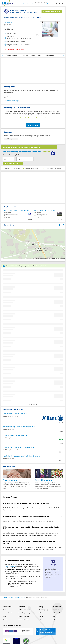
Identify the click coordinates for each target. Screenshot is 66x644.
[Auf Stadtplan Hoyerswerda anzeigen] (63, 225)
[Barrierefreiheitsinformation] (60, 3)
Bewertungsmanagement (26, 613)
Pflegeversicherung (10, 480)
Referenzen (42, 613)
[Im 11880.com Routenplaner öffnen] (60, 225)
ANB (54, 620)
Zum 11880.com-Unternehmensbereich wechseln (36, 4)
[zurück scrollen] (3, 55)
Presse (5, 620)
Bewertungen (36, 55)
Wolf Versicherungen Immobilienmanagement (18, 427)
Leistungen (24, 55)
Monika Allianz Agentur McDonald (14, 414)
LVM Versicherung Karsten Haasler (14, 435)
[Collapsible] (61, 503)
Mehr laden (33, 404)
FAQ (40, 620)
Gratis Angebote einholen (52, 11)
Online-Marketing (24, 616)
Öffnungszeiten (11, 55)
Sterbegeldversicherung (43, 480)
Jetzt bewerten (33, 125)
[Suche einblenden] (54, 3)
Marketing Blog (43, 610)
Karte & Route (49, 55)
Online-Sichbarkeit (24, 610)
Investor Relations (8, 613)
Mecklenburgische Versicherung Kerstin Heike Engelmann (22, 456)
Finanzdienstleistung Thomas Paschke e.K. (18, 210)
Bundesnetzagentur (10, 566)
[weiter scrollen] (63, 55)
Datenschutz (57, 613)
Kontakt (41, 616)
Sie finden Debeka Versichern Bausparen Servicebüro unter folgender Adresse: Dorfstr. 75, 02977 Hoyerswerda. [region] (31, 509)
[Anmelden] (57, 3)
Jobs (4, 616)
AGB (54, 616)
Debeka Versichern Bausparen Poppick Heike (18, 447)
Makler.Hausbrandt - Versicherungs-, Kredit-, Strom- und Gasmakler (48, 210)
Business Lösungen (24, 620)
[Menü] (63, 3)
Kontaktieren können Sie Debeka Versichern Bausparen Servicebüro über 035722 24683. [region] (29, 521)
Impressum (56, 610)
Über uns (5, 610)
